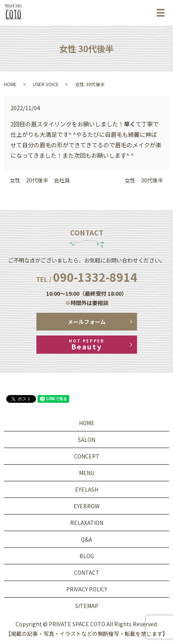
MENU (87, 473)
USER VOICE (46, 84)
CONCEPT (87, 456)
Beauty (87, 345)
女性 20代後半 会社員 (40, 180)
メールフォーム (87, 322)
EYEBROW (86, 506)
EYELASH (87, 489)
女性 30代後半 (144, 180)
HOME (10, 84)
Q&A (86, 539)
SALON (86, 440)
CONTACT (87, 572)
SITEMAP (87, 606)
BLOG (87, 556)
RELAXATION (87, 523)
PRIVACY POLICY (87, 589)
